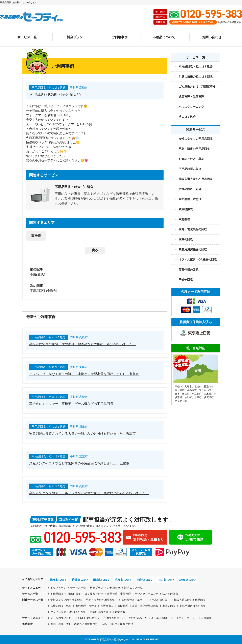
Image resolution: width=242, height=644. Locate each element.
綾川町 (188, 397)
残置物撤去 (186, 209)
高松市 (36, 236)
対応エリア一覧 (133, 588)
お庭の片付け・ (132, 600)
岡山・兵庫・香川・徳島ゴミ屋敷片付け (74, 624)
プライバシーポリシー (184, 618)
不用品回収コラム (114, 618)
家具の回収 (186, 239)
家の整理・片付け (190, 199)
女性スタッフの (66, 600)
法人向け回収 (170, 594)
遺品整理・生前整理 (191, 97)
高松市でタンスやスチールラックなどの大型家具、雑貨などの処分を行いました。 (89, 493)
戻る (95, 250)
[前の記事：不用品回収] (95, 272)
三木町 (208, 394)
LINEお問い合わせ (89, 618)
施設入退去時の (190, 600)
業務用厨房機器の (193, 249)
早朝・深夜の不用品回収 (194, 149)
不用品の (160, 600)
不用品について (164, 37)
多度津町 (209, 397)
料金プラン (75, 37)
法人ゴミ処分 (187, 117)
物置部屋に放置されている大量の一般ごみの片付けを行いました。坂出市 (82, 434)
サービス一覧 (27, 37)
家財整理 (184, 219)
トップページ (58, 588)
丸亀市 (188, 387)
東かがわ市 (205, 390)
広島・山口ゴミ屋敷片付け (117, 624)
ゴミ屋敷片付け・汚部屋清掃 (197, 87)
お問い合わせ (212, 37)
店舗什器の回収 (189, 270)
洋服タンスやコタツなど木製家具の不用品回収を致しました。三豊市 (79, 463)
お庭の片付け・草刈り (193, 159)
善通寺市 (209, 387)
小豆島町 (197, 394)
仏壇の (61, 606)
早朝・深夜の (100, 600)
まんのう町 (181, 401)
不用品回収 (57, 594)
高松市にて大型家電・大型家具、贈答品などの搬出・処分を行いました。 (82, 344)
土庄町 (186, 394)
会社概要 (206, 618)
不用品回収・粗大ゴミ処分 (196, 66)
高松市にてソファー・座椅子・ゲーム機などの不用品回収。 (73, 404)
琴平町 (198, 397)
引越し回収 (74, 594)
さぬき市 (192, 390)
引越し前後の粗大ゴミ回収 (196, 76)
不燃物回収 (186, 280)
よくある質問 (159, 618)
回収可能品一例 (138, 618)
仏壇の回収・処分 (190, 189)
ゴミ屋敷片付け (94, 594)
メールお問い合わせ (62, 618)
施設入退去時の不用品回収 (196, 179)
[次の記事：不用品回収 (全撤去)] (95, 288)
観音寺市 (180, 390)
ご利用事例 (119, 37)
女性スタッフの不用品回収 (196, 139)
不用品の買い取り (190, 169)
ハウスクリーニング (191, 107)
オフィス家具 (198, 259)
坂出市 (198, 387)
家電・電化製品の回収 (193, 229)
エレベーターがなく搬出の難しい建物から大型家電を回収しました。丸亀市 (84, 374)
